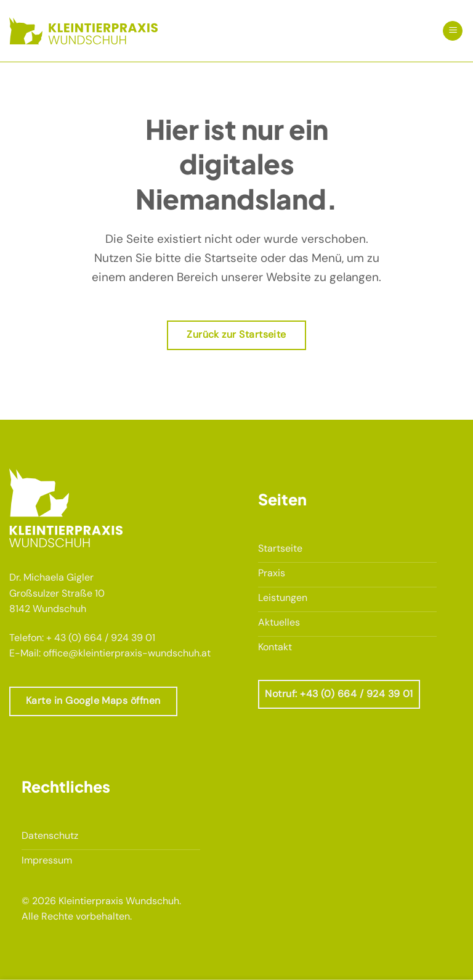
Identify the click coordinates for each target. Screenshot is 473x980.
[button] (453, 31)
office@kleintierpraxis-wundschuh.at (127, 653)
